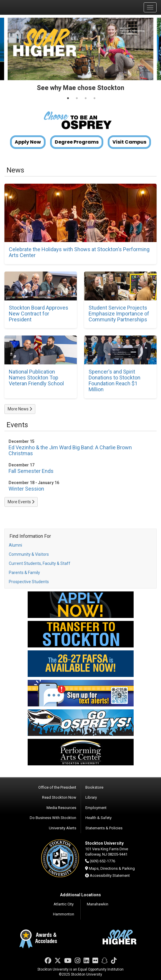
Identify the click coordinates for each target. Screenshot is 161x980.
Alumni (15, 545)
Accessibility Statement (110, 875)
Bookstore (94, 787)
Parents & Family (24, 573)
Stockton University (32, 7)
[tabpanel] (80, 57)
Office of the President (57, 787)
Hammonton (64, 914)
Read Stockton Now (59, 797)
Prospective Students (29, 582)
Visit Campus (129, 142)
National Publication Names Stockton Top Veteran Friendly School (36, 378)
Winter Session (26, 489)
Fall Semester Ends (31, 471)
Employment (96, 808)
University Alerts (63, 828)
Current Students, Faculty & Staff (40, 563)
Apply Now (28, 142)
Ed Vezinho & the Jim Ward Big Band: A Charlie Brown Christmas (70, 450)
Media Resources (61, 808)
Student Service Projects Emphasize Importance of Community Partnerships (119, 314)
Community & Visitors (29, 554)
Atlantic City (64, 904)
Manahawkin (98, 904)
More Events (21, 502)
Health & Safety (98, 818)
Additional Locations (80, 895)
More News (20, 409)
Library (91, 797)
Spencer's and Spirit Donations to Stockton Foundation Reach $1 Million (114, 380)
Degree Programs (77, 142)
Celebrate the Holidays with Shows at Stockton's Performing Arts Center (79, 252)
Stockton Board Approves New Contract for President (39, 314)
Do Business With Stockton (53, 818)
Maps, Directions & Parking (112, 868)
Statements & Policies (104, 828)
